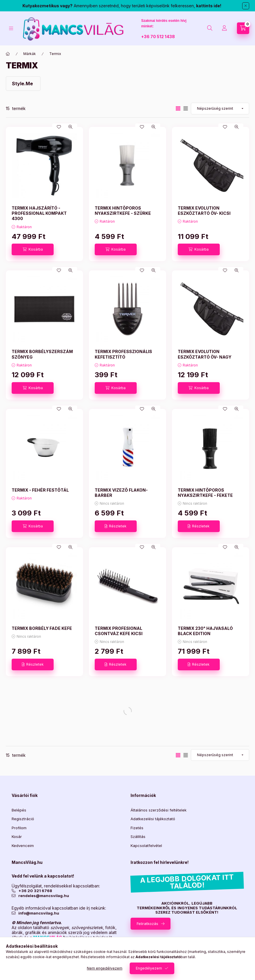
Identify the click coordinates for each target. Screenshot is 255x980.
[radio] (186, 108)
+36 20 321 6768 (35, 891)
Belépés (19, 810)
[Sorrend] (220, 109)
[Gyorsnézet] (71, 127)
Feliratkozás (147, 924)
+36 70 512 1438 (158, 37)
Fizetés (137, 828)
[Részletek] (116, 526)
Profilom (19, 828)
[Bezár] (246, 6)
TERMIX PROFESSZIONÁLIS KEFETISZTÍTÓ (123, 354)
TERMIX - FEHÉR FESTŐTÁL (40, 490)
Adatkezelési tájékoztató (153, 819)
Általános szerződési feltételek (159, 810)
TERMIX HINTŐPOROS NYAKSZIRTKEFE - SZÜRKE (123, 211)
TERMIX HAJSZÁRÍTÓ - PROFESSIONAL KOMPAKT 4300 (39, 213)
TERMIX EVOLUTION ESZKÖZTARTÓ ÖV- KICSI (204, 211)
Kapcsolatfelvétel (146, 846)
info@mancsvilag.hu (39, 913)
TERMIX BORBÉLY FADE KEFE (42, 628)
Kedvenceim (23, 846)
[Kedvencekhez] (59, 127)
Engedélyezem (149, 968)
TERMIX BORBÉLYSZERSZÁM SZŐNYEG (42, 354)
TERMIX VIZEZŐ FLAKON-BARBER (121, 493)
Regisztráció (23, 819)
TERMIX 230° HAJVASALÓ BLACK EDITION (205, 631)
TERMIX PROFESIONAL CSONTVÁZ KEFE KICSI (119, 631)
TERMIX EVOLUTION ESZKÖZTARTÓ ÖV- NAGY (205, 354)
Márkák (30, 54)
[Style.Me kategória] (23, 84)
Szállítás (138, 837)
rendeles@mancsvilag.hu (44, 896)
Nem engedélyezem (105, 968)
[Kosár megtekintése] (243, 28)
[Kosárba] (33, 249)
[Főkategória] (8, 54)
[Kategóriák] (11, 28)
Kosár (17, 837)
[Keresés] (210, 28)
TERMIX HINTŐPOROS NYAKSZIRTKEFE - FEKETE (205, 493)
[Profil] (224, 28)
